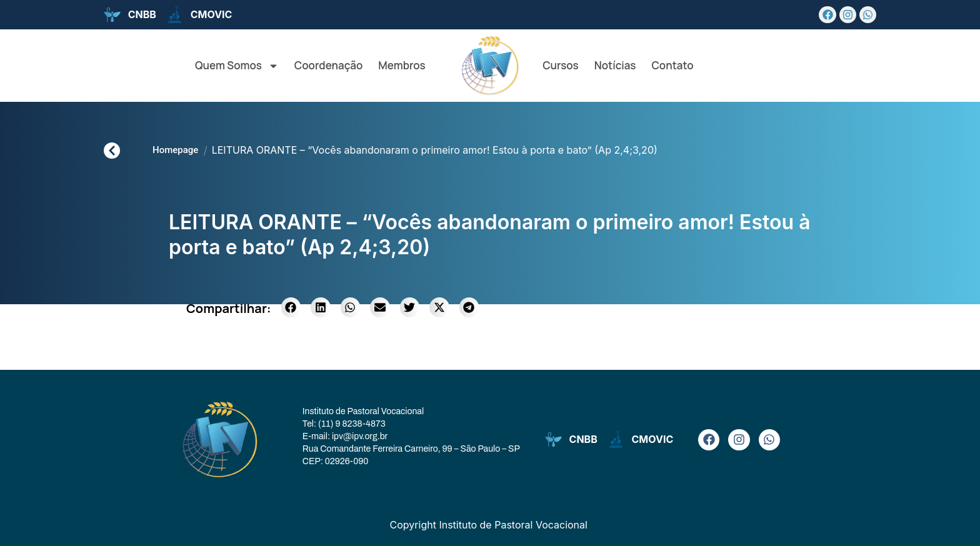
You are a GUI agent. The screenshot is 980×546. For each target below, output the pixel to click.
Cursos (561, 65)
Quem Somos (237, 66)
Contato (672, 65)
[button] (291, 307)
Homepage (175, 150)
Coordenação (329, 65)
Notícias (615, 65)
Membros (402, 65)
